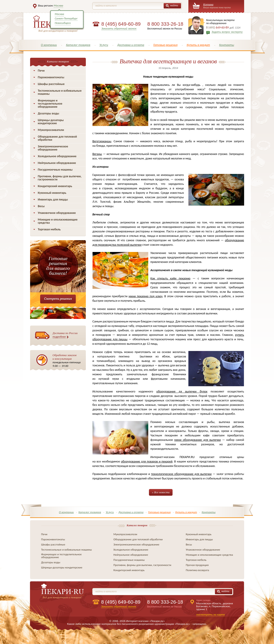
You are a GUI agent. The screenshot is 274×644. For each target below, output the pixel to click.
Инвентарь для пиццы (53, 199)
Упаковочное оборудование (57, 213)
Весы (41, 206)
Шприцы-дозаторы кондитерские (51, 122)
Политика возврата (197, 570)
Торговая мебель (49, 229)
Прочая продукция (197, 565)
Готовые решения (166, 45)
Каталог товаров (78, 45)
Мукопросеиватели (51, 130)
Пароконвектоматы (51, 77)
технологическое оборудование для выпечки (181, 474)
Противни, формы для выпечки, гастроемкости (60, 178)
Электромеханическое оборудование (53, 148)
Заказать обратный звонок (119, 28)
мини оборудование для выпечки (198, 440)
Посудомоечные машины (55, 170)
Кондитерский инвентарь (55, 186)
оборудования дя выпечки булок (182, 391)
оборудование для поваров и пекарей (147, 461)
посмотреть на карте (211, 614)
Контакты (227, 45)
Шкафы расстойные (51, 84)
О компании (49, 45)
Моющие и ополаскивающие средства (58, 221)
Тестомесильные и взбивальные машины (60, 92)
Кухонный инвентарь (52, 193)
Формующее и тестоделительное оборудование (50, 104)
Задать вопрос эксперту (227, 32)
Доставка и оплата (131, 45)
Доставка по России (65, 335)
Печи (41, 71)
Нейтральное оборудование (57, 163)
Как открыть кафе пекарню (170, 278)
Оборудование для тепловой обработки (58, 138)
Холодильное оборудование (57, 156)
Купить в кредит (198, 45)
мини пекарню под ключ (146, 296)
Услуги (104, 45)
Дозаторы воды (49, 113)
